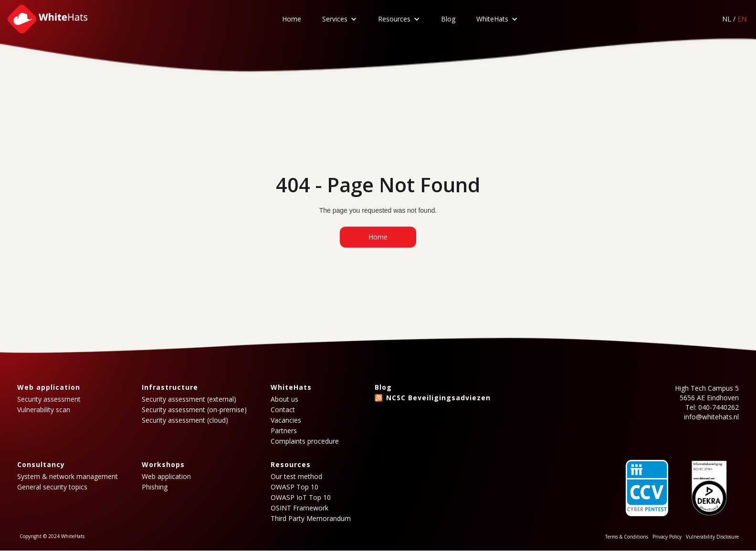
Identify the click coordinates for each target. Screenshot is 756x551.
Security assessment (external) (189, 399)
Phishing (155, 487)
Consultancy (41, 464)
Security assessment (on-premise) (194, 410)
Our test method (296, 477)
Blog (448, 19)
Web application (49, 387)
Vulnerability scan (44, 410)
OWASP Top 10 (294, 487)
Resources (394, 19)
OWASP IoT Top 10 (301, 498)
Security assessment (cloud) (185, 420)
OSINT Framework (299, 508)
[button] (340, 19)
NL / (734, 19)
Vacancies (286, 420)
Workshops (163, 464)
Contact (283, 410)
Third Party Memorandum (311, 519)
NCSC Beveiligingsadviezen (438, 398)
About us (284, 399)
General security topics (52, 487)
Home (292, 19)
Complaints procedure (305, 441)
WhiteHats (492, 19)
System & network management (68, 477)
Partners (284, 431)
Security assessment (49, 399)
